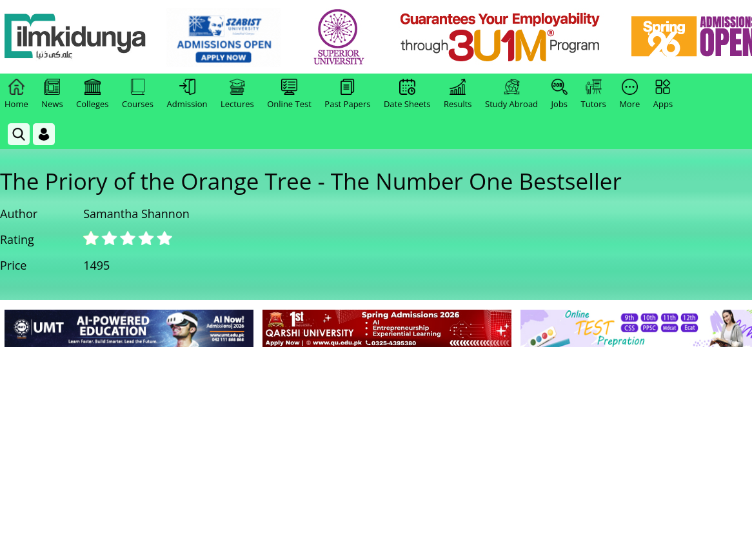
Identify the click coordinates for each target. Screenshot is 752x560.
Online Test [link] (289, 94)
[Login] (44, 134)
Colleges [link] (92, 94)
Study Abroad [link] (511, 94)
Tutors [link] (594, 94)
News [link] (52, 94)
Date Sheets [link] (407, 94)
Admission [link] (187, 94)
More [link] (629, 94)
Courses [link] (138, 94)
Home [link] (16, 94)
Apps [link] (663, 94)
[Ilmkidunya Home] (75, 37)
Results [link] (458, 94)
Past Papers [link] (347, 94)
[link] (223, 37)
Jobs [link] (559, 94)
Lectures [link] (237, 94)
